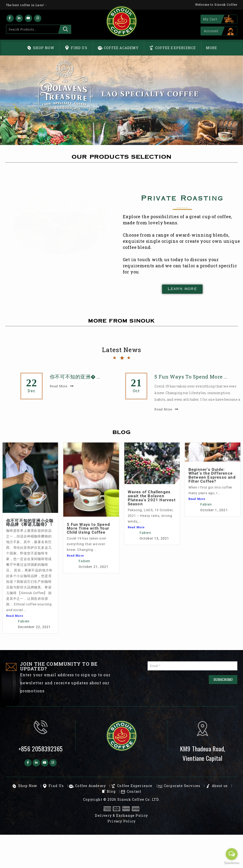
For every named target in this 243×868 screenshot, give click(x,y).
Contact (134, 791)
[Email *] (192, 666)
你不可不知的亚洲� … (75, 377)
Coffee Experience (175, 48)
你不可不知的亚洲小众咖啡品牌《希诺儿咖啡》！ (30, 523)
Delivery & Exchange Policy (121, 815)
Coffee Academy (121, 48)
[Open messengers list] (232, 854)
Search (65, 29)
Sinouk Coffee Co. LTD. (139, 799)
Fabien (24, 621)
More (212, 48)
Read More (15, 616)
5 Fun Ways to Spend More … (191, 377)
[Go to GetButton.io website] (232, 863)
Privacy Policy (121, 821)
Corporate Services (182, 786)
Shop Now (44, 48)
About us (220, 786)
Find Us (79, 48)
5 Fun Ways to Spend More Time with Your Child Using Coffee (145, 528)
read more (59, 386)
